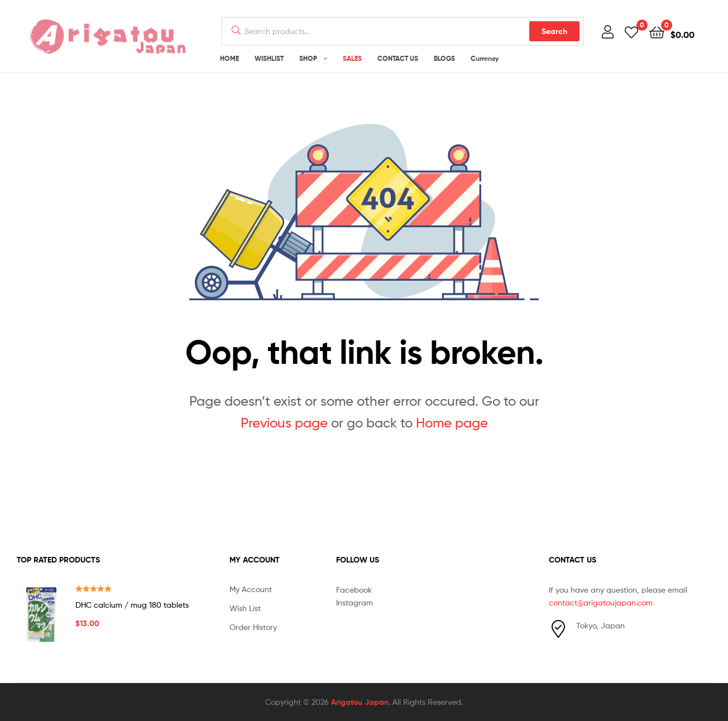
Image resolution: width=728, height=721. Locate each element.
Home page (452, 423)
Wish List (245, 608)
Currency (485, 58)
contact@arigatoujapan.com (601, 602)
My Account (251, 589)
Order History (253, 627)
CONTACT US (398, 58)
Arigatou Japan (360, 702)
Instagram (355, 602)
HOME (229, 58)
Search (554, 31)
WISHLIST (269, 58)
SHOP (308, 58)
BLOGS (444, 58)
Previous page (284, 423)
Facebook (354, 590)
